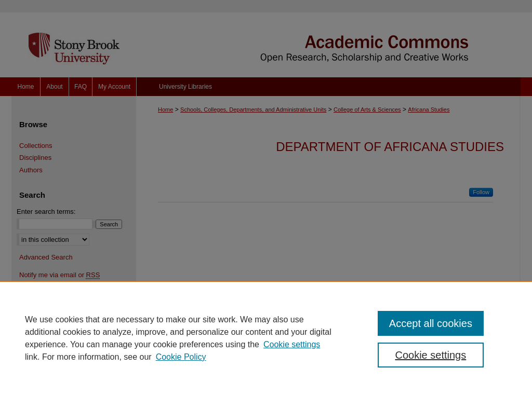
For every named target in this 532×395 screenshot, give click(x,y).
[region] (266, 338)
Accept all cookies (431, 323)
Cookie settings (292, 344)
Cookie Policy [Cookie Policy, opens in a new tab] (181, 357)
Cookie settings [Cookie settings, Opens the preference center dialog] (430, 355)
